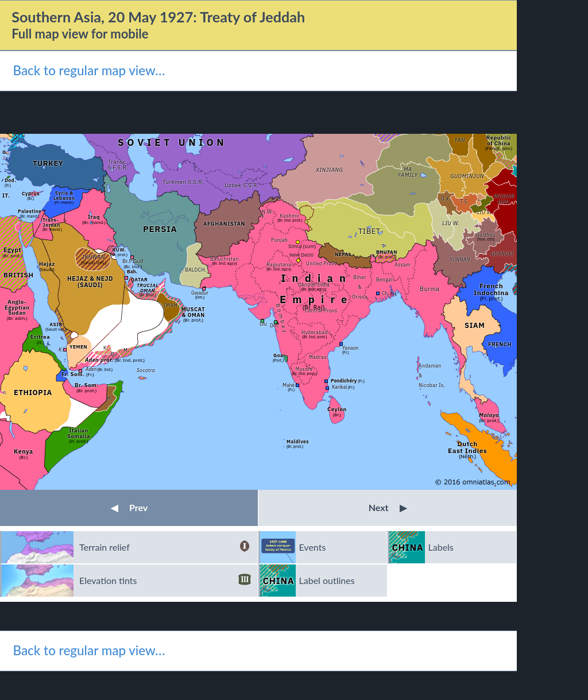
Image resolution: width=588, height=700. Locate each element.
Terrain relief (165, 547)
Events (313, 547)
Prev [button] (129, 507)
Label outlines (327, 580)
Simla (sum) (302, 246)
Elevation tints (165, 581)
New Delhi (301, 255)
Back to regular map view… (89, 70)
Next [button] (388, 507)
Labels (441, 547)
